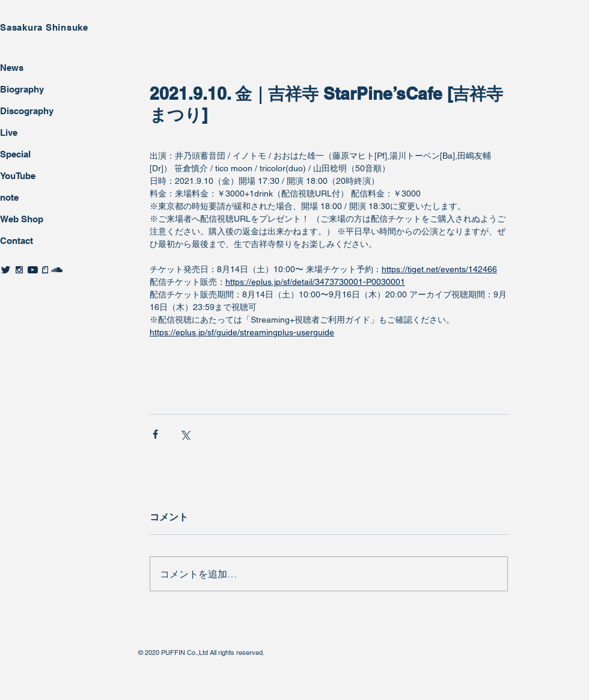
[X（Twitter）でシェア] (185, 434)
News (12, 68)
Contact (17, 241)
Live (9, 132)
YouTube (18, 176)
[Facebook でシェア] (155, 434)
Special (15, 154)
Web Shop (22, 219)
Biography (22, 89)
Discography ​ (28, 111)
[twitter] (6, 270)
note (9, 197)
